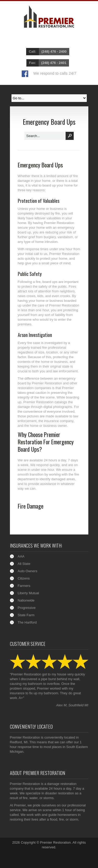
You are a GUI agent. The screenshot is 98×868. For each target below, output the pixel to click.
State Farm (26, 615)
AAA (21, 556)
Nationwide (26, 600)
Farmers (24, 586)
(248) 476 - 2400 (54, 51)
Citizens (24, 578)
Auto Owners (28, 571)
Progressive (27, 608)
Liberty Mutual (28, 593)
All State (24, 564)
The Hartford (27, 622)
